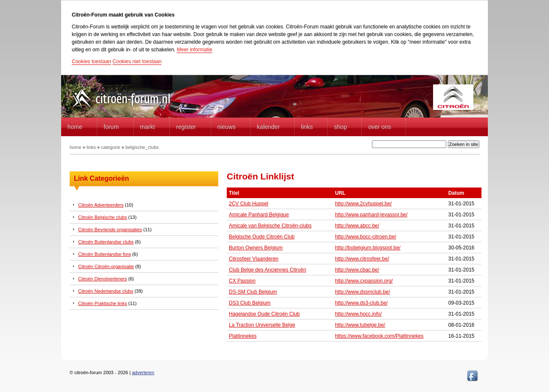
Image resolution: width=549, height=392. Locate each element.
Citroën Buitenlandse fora (104, 254)
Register (186, 127)
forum (111, 127)
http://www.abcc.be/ (357, 226)
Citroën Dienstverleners (103, 279)
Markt (148, 127)
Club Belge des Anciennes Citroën (267, 270)
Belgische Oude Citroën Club (262, 237)
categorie (111, 147)
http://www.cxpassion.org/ (364, 281)
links (91, 147)
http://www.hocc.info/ (358, 314)
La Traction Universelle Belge (262, 325)
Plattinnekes (243, 336)
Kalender (268, 127)
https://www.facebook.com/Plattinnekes (379, 336)
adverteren (143, 372)
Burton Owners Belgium (256, 248)
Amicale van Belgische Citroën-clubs (270, 226)
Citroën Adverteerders (101, 205)
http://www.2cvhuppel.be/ (363, 204)
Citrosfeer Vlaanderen (254, 259)
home (75, 127)
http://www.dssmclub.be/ (362, 292)
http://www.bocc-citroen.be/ (366, 237)
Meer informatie (194, 50)
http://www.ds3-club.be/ (361, 303)
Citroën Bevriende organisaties (110, 230)
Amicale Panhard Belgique (259, 215)
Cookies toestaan (91, 62)
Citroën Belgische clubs (103, 217)
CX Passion (242, 281)
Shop (341, 127)
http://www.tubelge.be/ (360, 325)
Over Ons (380, 127)
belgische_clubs (142, 147)
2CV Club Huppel (249, 204)
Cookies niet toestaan (137, 62)
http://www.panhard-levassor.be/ (371, 215)
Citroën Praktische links (103, 303)
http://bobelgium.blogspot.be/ (368, 248)
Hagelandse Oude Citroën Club (264, 314)
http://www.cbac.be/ (357, 270)
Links (307, 127)
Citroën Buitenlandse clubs (106, 242)
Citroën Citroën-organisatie (106, 266)
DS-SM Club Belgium (253, 292)
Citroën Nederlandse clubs (106, 291)
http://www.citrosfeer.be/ (362, 259)
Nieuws (227, 127)
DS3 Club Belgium (250, 303)
